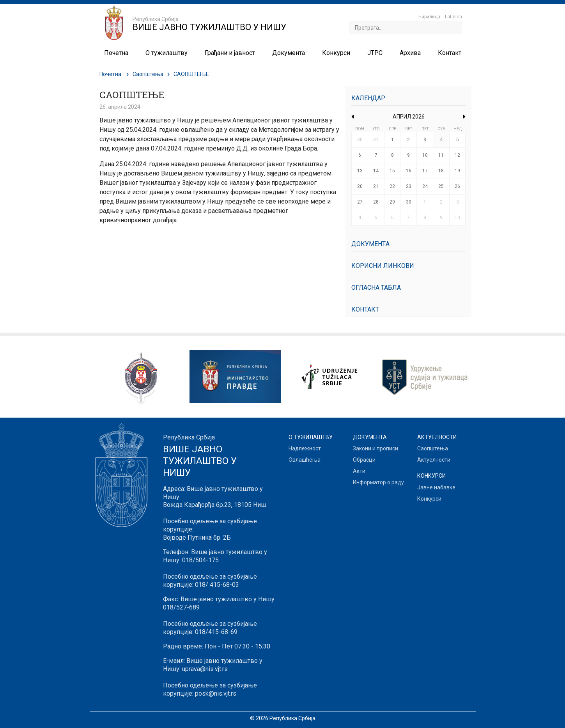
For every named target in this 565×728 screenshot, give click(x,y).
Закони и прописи (375, 448)
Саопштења (148, 74)
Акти (359, 471)
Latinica (453, 17)
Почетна (110, 74)
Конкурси (429, 499)
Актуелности (434, 460)
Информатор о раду (378, 482)
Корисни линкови (383, 266)
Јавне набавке (436, 487)
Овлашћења (305, 460)
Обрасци (364, 460)
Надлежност (305, 448)
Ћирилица (429, 17)
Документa (370, 244)
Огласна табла (376, 288)
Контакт (365, 309)
